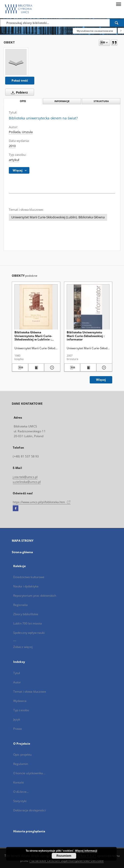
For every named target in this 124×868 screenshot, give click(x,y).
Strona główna (22, 552)
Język (17, 719)
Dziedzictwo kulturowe (29, 577)
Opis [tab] (23, 101)
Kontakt (19, 782)
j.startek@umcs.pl (25, 477)
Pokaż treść (20, 80)
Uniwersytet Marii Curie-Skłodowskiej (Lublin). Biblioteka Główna (58, 217)
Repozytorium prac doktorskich (35, 596)
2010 (12, 146)
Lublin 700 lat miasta (28, 623)
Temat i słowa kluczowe (30, 692)
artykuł (14, 160)
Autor (17, 682)
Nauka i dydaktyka (26, 586)
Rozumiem (64, 856)
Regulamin (21, 764)
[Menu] (118, 4)
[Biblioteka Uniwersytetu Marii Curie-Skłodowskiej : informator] (88, 307)
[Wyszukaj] (117, 23)
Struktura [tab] (101, 101)
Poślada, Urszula (21, 132)
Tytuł (17, 673)
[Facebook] (16, 508)
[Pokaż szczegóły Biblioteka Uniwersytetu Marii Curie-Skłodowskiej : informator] (104, 368)
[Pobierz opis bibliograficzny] (20, 368)
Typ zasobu (21, 710)
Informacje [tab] (62, 101)
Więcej (101, 380)
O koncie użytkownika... (29, 773)
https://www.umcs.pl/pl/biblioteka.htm (42, 502)
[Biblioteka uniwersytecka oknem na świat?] (16, 62)
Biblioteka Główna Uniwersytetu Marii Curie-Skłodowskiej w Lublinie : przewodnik (33, 336)
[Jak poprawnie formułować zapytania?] (121, 31)
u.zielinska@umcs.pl (27, 482)
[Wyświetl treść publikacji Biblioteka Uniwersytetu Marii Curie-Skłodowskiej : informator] (88, 368)
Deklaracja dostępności (30, 810)
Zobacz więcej (23, 647)
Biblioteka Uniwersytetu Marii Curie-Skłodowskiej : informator (86, 336)
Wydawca (20, 701)
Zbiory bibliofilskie (26, 614)
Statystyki (20, 801)
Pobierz (18, 92)
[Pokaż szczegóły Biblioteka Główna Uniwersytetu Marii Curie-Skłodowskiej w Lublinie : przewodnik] (51, 368)
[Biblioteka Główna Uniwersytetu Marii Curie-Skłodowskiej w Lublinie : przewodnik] (36, 307)
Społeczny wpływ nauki (29, 633)
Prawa (18, 729)
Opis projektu (23, 755)
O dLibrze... (21, 792)
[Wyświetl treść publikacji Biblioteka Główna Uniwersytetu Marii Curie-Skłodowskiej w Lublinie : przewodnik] (36, 368)
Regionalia (20, 605)
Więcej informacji (86, 851)
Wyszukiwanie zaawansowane (95, 31)
